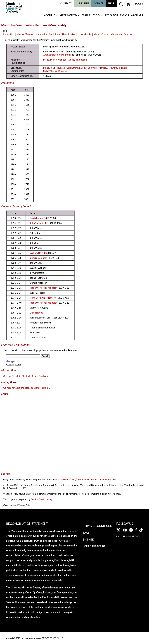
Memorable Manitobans (48, 34)
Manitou (65, 55)
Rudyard (123, 68)
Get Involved (69, 15)
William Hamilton (39, 253)
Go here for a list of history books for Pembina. (27, 388)
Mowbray (113, 68)
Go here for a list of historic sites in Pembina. (26, 376)
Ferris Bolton (37, 218)
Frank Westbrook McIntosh (44, 288)
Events (124, 15)
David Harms (36, 313)
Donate (98, 4)
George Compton (39, 258)
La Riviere (93, 68)
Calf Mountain (58, 68)
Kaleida (83, 68)
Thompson (81, 60)
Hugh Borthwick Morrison (43, 298)
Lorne (46, 60)
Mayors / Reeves (25, 34)
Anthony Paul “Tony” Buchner (71, 479)
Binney (47, 68)
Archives (137, 15)
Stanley (71, 60)
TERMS (60, 638)
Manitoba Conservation (99, 479)
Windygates (61, 71)
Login (139, 4)
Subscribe (83, 4)
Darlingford (72, 68)
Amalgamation (51, 55)
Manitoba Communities (18, 25)
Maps (96, 34)
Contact (66, 4)
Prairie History (91, 15)
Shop (111, 4)
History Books (84, 34)
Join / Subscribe (94, 546)
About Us (50, 15)
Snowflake (48, 71)
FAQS (86, 533)
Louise (53, 60)
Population (9, 34)
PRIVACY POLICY (49, 638)
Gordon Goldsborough (42, 499)
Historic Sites (69, 34)
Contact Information (112, 34)
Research (111, 15)
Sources (128, 34)
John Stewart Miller (40, 223)
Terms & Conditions (97, 526)
